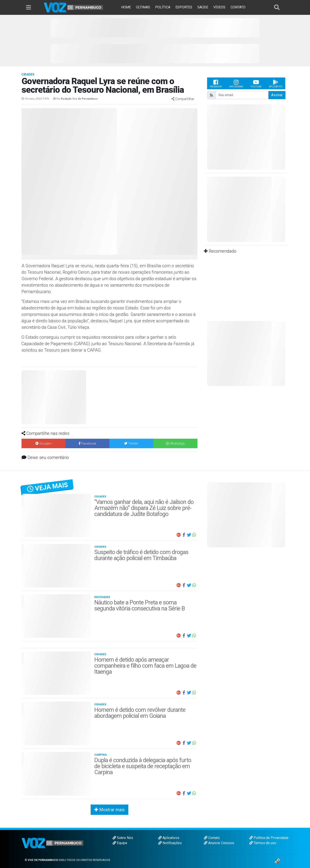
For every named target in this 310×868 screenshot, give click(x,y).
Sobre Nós (123, 838)
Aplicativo (276, 83)
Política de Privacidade (269, 838)
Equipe (120, 843)
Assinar (277, 95)
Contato (212, 838)
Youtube (256, 83)
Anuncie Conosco (219, 843)
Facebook (216, 83)
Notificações (170, 843)
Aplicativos (169, 838)
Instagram (236, 83)
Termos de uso (263, 843)
